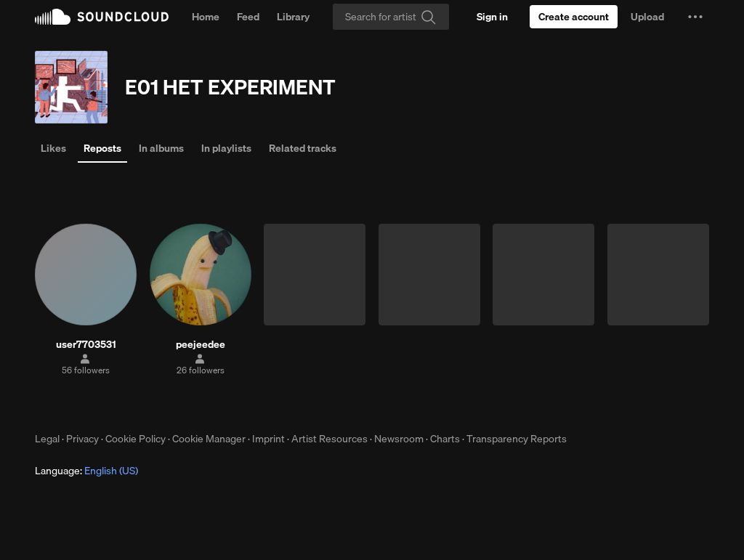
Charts (445, 439)
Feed (248, 17)
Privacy (82, 439)
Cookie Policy (136, 439)
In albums (161, 148)
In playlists (226, 148)
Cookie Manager (209, 439)
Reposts (102, 148)
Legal (47, 439)
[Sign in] (492, 17)
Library (293, 17)
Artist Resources (329, 439)
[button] (695, 17)
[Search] (391, 17)
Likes (53, 148)
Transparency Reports (517, 439)
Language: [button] (86, 471)
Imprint (268, 439)
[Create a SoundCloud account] (574, 17)
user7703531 (86, 344)
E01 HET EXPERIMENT (230, 87)
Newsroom (399, 439)
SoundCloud (102, 17)
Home (206, 17)
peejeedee (201, 344)
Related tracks (303, 148)
